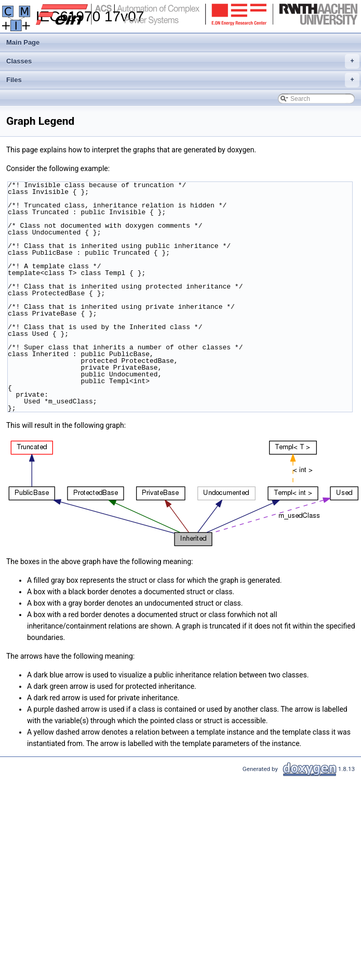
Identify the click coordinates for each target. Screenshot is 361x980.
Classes (183, 61)
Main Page (23, 42)
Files (183, 80)
